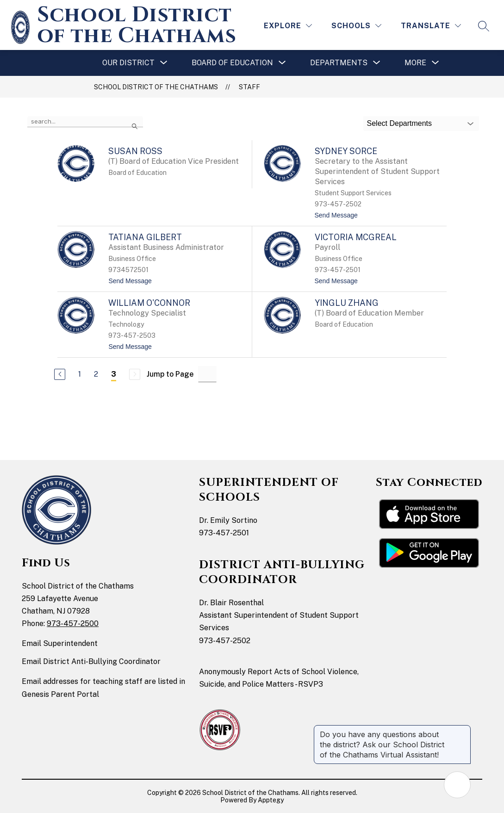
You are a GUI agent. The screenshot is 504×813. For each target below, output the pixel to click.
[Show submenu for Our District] (128, 63)
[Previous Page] (60, 374)
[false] (85, 122)
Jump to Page (170, 374)
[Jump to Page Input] (207, 374)
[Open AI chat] (457, 785)
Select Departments (400, 123)
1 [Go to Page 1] (80, 374)
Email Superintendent (60, 643)
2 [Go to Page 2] (96, 374)
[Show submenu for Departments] (339, 63)
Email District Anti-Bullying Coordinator (91, 661)
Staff (249, 87)
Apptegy (271, 800)
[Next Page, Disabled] (135, 374)
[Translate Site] (431, 26)
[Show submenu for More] (415, 63)
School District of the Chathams (156, 87)
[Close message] (463, 730)
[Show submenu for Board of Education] (232, 63)
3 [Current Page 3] (114, 374)
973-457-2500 (73, 624)
